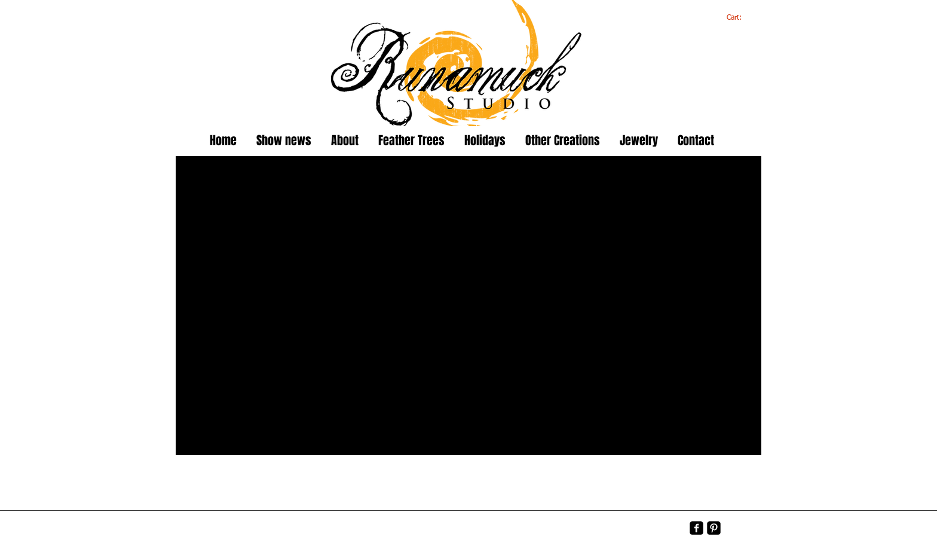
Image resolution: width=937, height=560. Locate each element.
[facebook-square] (696, 528)
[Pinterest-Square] (714, 528)
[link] (741, 17)
